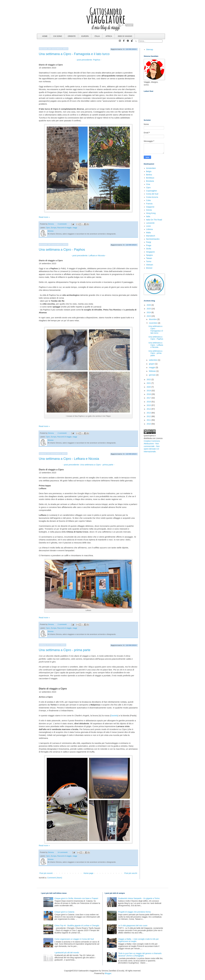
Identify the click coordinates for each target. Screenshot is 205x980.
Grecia (149, 210)
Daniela (114, 715)
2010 (149, 424)
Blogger (108, 973)
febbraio (153, 371)
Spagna (149, 255)
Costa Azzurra (152, 197)
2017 (149, 398)
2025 (149, 309)
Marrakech (151, 236)
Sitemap (150, 49)
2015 (149, 405)
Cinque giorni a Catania (64, 912)
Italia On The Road (154, 220)
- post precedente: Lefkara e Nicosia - (88, 255)
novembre (153, 323)
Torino (149, 261)
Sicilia (149, 249)
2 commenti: (62, 433)
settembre (153, 360)
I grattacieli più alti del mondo (67, 953)
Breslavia (150, 181)
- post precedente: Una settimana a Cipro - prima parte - (88, 465)
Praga (149, 245)
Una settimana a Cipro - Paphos (62, 249)
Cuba (148, 200)
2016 (149, 402)
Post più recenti (46, 873)
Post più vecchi (131, 873)
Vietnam (150, 265)
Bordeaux (150, 178)
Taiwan (149, 258)
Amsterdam (151, 168)
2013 (149, 413)
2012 (149, 416)
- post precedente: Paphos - (88, 60)
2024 (149, 312)
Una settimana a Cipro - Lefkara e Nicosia (69, 459)
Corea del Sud (152, 194)
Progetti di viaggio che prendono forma (134, 912)
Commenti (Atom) (55, 878)
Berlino (149, 175)
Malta (148, 233)
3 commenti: (62, 224)
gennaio (153, 375)
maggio (152, 367)
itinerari (149, 268)
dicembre (153, 319)
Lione (148, 226)
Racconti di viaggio (65, 228)
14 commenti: (63, 852)
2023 (149, 316)
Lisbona (149, 229)
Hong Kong (151, 213)
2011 (149, 420)
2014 (149, 409)
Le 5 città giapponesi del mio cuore (133, 926)
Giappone (150, 207)
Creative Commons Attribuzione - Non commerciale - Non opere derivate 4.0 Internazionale (152, 446)
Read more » (44, 217)
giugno (152, 364)
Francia (149, 204)
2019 (149, 391)
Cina (148, 184)
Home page (88, 873)
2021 (149, 383)
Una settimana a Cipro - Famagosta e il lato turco (74, 54)
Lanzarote (150, 223)
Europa (54, 228)
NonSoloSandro (153, 239)
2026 (149, 305)
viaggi (75, 228)
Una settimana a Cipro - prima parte (65, 650)
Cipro (48, 228)
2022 (149, 379)
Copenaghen (152, 191)
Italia (148, 216)
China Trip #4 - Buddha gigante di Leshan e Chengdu (77, 926)
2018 (149, 394)
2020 (149, 387)
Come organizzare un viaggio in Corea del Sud (74, 939)
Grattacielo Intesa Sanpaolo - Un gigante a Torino (139, 898)
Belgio (149, 171)
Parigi (149, 242)
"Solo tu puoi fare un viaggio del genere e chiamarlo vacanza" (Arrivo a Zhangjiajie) (140, 955)
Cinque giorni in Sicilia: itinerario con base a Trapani (76, 898)
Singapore (151, 252)
